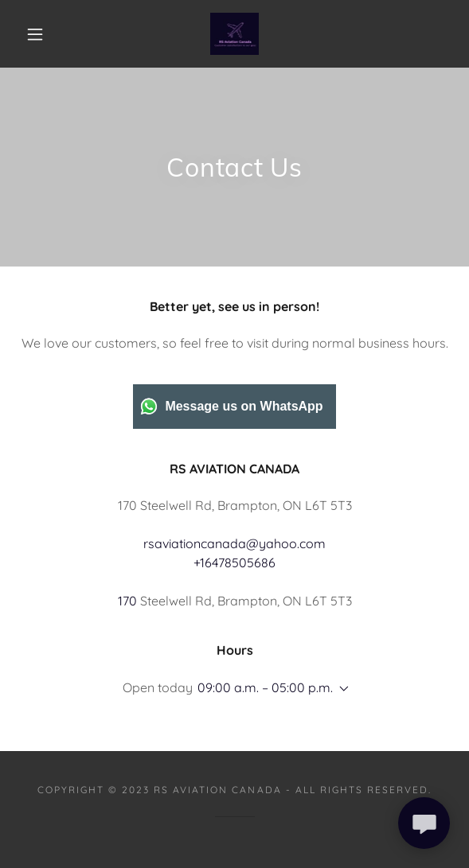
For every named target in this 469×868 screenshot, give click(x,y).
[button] (41, 34)
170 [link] (127, 601)
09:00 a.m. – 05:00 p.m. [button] (265, 687)
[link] (234, 34)
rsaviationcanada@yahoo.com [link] (234, 543)
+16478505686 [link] (234, 562)
